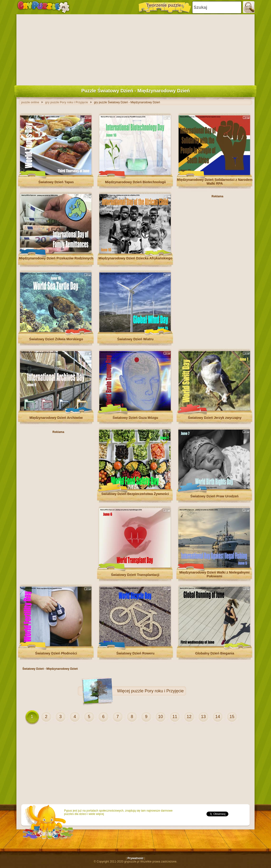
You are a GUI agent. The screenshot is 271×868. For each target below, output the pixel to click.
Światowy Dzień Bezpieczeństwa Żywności (135, 494)
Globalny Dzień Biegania (215, 653)
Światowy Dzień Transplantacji (135, 575)
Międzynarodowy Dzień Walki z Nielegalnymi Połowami (214, 574)
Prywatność (135, 858)
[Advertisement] (135, 49)
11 (175, 717)
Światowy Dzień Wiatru (135, 339)
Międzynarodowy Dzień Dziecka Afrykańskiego (135, 258)
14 (218, 717)
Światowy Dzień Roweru (135, 653)
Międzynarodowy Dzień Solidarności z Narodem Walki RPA (215, 182)
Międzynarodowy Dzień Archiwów (56, 418)
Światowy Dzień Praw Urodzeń (214, 496)
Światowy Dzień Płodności (56, 653)
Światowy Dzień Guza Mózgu (135, 418)
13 (203, 717)
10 (161, 717)
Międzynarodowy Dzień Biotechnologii (135, 182)
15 (232, 717)
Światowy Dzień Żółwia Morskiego (56, 339)
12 (189, 717)
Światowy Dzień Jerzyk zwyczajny (215, 418)
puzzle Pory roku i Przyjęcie (157, 691)
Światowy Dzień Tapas (56, 182)
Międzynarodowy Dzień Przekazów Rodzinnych (56, 258)
